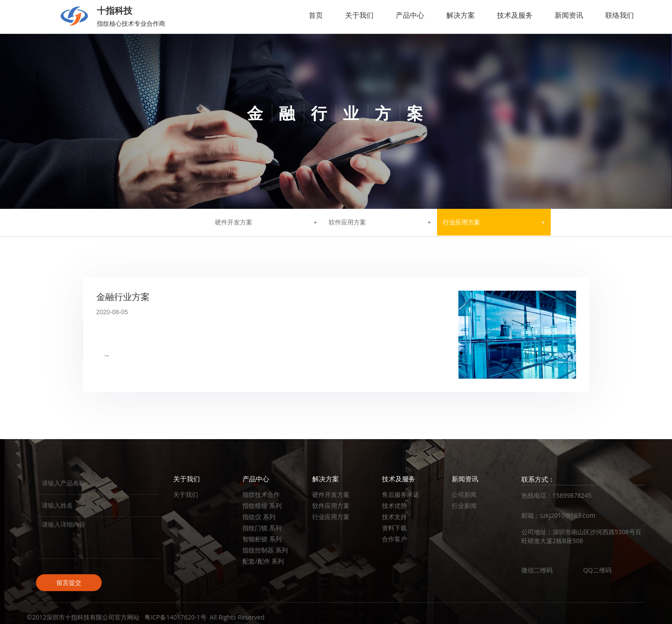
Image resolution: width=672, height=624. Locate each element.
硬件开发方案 (234, 222)
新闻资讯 (569, 15)
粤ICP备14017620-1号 (175, 617)
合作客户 (394, 539)
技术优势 (394, 506)
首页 (316, 15)
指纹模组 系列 (262, 506)
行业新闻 (464, 506)
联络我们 (620, 15)
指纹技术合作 (261, 494)
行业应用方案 (461, 222)
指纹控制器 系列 (265, 550)
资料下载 (394, 528)
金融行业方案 (123, 297)
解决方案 (461, 15)
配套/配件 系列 (263, 561)
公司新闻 (464, 494)
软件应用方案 (347, 222)
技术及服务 (515, 15)
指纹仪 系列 (259, 517)
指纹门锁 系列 (262, 528)
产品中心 (410, 15)
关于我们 (359, 15)
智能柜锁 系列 (262, 539)
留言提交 (69, 583)
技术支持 (394, 517)
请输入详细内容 (98, 538)
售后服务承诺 (401, 494)
